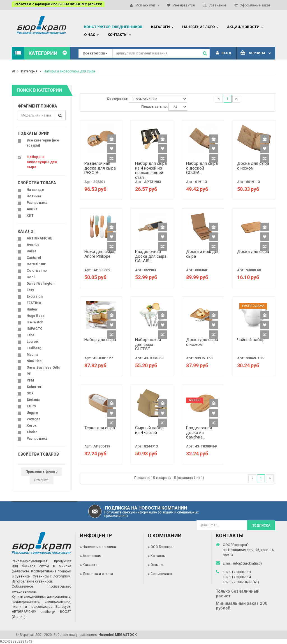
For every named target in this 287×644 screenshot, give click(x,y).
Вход (224, 53)
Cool (31, 277)
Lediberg (34, 348)
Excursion (35, 296)
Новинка (34, 196)
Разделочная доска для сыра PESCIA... (100, 168)
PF (29, 374)
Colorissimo (37, 271)
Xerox (32, 426)
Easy (30, 290)
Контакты (158, 556)
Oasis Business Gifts (43, 367)
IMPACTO (35, 329)
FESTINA (34, 303)
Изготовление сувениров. (32, 581)
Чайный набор (251, 340)
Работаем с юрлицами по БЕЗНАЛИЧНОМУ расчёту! (58, 4)
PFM (30, 380)
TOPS (31, 406)
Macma (32, 355)
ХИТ (30, 216)
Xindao (32, 432)
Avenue (33, 245)
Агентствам (92, 556)
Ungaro (32, 413)
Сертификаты (161, 574)
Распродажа (37, 203)
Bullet (31, 251)
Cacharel (34, 258)
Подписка (261, 526)
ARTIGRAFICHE (39, 238)
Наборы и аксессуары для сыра (69, 71)
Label (31, 335)
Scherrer (34, 387)
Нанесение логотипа (99, 547)
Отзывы (157, 565)
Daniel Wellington (40, 284)
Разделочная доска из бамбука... (199, 432)
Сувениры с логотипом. (52, 576)
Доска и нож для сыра (203, 254)
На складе (35, 190)
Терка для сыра (100, 428)
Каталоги (90, 565)
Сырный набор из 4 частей (149, 430)
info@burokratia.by (248, 563)
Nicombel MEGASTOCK (118, 635)
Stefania (33, 400)
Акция (32, 209)
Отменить (42, 480)
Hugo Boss (36, 316)
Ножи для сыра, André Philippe (100, 254)
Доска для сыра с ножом (253, 166)
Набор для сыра (100, 340)
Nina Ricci (34, 361)
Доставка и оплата (98, 574)
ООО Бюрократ (162, 547)
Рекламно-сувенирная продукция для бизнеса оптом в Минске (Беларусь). (41, 566)
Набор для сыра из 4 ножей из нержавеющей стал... (151, 170)
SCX (30, 393)
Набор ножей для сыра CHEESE (148, 344)
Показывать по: (154, 107)
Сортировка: (117, 99)
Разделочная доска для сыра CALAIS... (151, 256)
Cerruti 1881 (37, 264)
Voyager (33, 419)
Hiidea (32, 309)
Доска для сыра (253, 252)
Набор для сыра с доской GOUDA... (202, 168)
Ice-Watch (35, 322)
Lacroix (33, 342)
